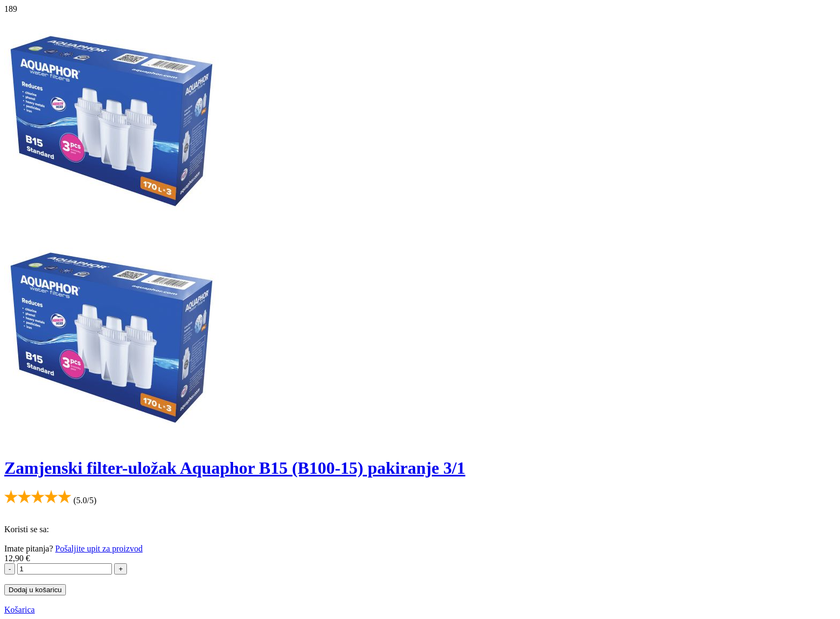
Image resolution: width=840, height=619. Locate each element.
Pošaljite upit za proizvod (99, 549)
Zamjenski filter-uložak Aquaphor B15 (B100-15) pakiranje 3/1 (235, 468)
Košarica (20, 610)
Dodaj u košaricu (35, 590)
